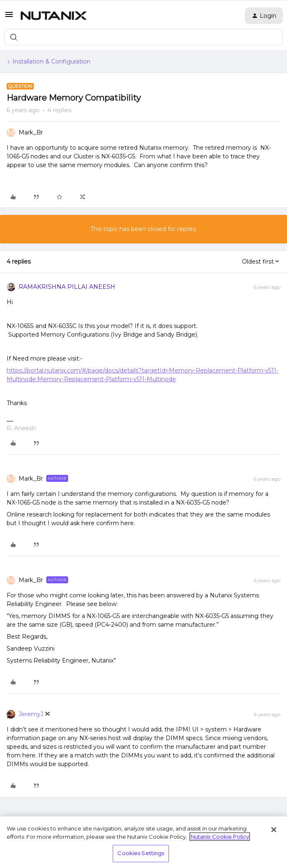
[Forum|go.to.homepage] (54, 16)
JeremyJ (31, 714)
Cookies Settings (141, 853)
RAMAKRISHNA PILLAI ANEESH (67, 287)
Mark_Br (31, 132)
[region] (143, 842)
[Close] (274, 830)
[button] (9, 17)
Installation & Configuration (51, 61)
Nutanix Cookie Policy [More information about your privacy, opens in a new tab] (220, 837)
